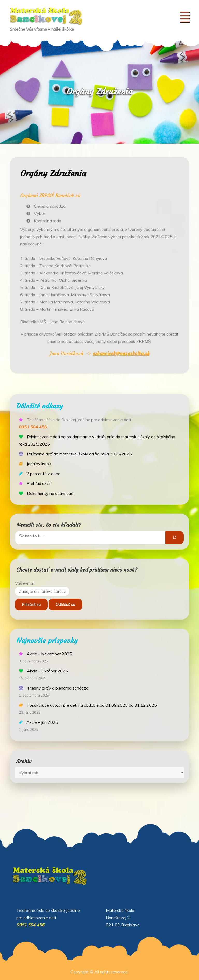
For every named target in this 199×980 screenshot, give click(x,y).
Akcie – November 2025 (49, 654)
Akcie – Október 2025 (47, 671)
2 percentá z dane (43, 474)
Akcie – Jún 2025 (42, 722)
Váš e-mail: (25, 583)
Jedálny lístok (39, 464)
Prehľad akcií (38, 483)
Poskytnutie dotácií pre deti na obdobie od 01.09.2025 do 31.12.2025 (92, 705)
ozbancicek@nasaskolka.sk (121, 353)
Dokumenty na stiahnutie (50, 493)
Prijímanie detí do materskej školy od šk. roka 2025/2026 (79, 454)
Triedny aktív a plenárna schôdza (58, 688)
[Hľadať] (175, 537)
